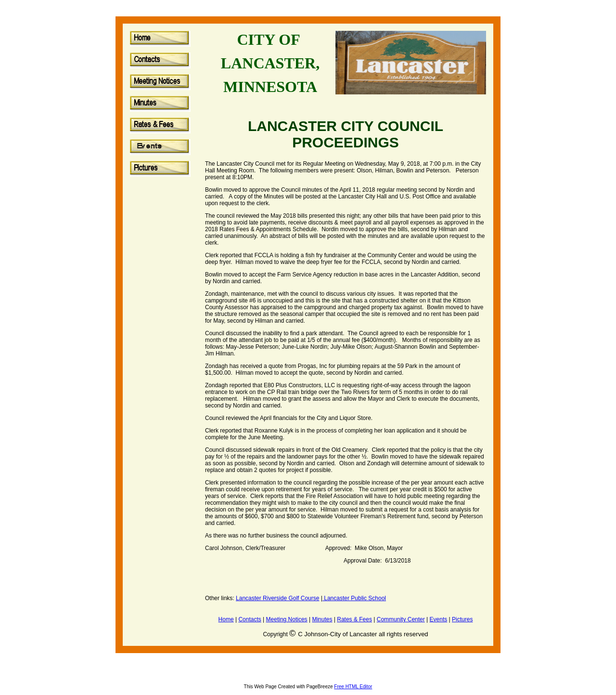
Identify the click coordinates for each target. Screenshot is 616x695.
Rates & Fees (354, 619)
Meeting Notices (287, 619)
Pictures (462, 619)
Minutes (322, 619)
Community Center (401, 619)
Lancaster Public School (354, 598)
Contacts (250, 619)
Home (226, 619)
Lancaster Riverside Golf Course (277, 598)
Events (439, 619)
